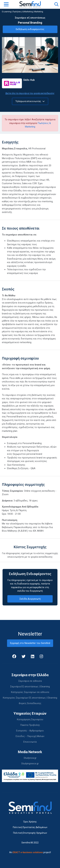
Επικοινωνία (30, 742)
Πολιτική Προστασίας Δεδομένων (30, 827)
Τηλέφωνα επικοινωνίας (30, 101)
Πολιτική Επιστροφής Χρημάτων (30, 833)
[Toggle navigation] (6, 4)
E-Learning (7, 12)
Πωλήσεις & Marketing (23, 12)
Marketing (39, 12)
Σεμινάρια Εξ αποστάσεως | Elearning (30, 687)
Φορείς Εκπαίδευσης (30, 703)
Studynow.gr (30, 758)
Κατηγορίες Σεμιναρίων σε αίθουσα (30, 692)
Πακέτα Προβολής (30, 725)
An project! (30, 852)
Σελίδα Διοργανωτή (30, 599)
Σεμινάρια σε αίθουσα (30, 681)
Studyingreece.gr (30, 764)
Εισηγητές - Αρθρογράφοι (30, 731)
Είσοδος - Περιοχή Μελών (30, 736)
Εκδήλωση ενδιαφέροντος (30, 29)
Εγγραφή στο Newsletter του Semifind (30, 643)
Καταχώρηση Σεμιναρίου (30, 719)
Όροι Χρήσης (30, 822)
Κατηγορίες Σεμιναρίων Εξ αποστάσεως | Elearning (30, 698)
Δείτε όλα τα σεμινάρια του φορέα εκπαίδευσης (30, 93)
